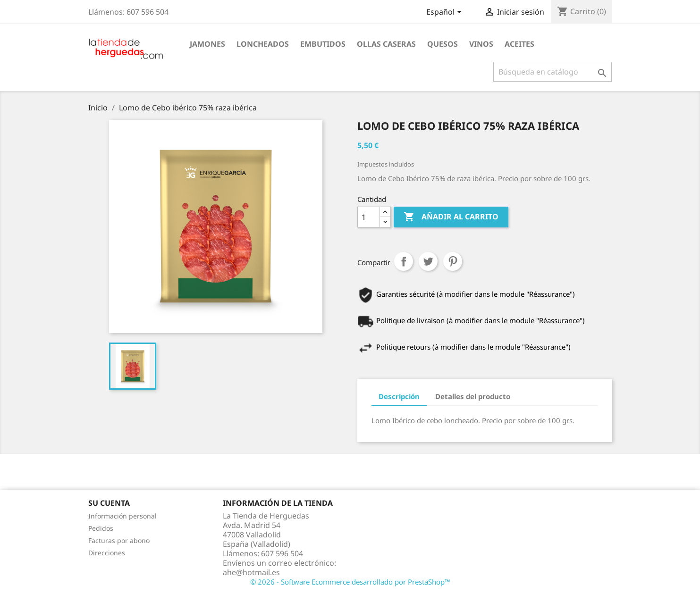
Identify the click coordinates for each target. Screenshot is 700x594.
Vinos (481, 44)
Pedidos (101, 528)
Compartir (404, 261)
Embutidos (323, 44)
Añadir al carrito (451, 217)
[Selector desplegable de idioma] (446, 13)
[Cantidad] (369, 217)
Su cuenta (109, 503)
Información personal (122, 516)
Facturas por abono (119, 540)
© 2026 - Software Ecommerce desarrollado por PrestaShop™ (350, 582)
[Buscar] (552, 72)
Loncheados (263, 44)
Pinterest (453, 261)
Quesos (443, 44)
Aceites (519, 44)
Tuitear (428, 261)
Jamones (207, 44)
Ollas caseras (386, 44)
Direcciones (107, 553)
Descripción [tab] (399, 396)
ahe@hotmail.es (251, 572)
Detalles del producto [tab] (473, 396)
